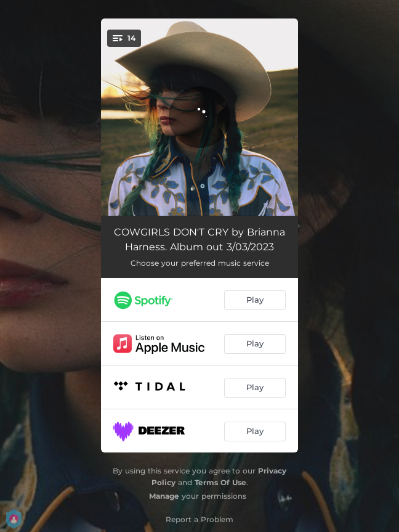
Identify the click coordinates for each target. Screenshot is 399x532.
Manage (164, 496)
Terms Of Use (220, 482)
